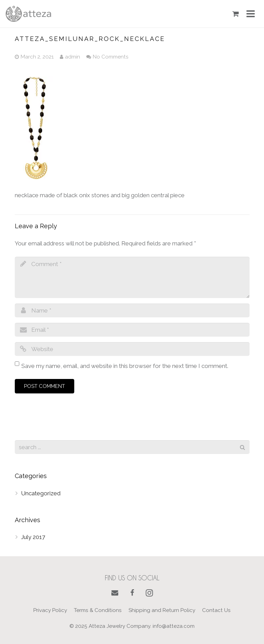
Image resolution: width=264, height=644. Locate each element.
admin (73, 57)
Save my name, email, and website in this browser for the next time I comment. (125, 366)
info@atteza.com (174, 626)
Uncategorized (41, 493)
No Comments (111, 57)
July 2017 (33, 537)
